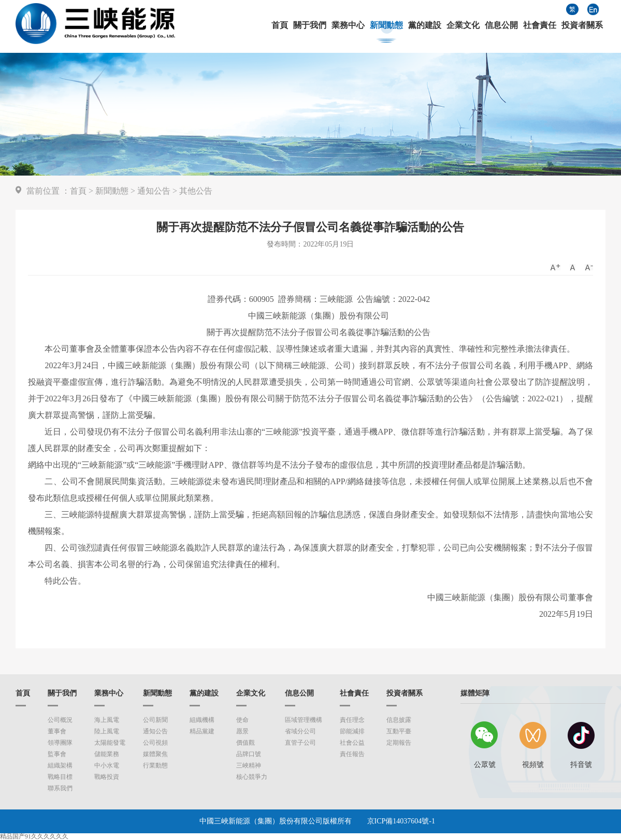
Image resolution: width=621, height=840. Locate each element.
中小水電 (107, 765)
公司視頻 (155, 743)
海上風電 (107, 720)
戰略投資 (107, 777)
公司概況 (60, 720)
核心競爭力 (252, 777)
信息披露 (399, 720)
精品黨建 (202, 731)
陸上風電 (107, 731)
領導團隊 (60, 743)
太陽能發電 (110, 743)
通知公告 (154, 191)
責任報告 (352, 754)
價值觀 (245, 743)
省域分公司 (300, 731)
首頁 (280, 25)
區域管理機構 (304, 720)
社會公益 (352, 743)
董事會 (57, 731)
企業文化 (463, 25)
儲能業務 (107, 754)
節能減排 (352, 731)
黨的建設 (425, 25)
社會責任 (540, 25)
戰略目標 (60, 777)
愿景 (242, 731)
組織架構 (60, 765)
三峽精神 (249, 765)
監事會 (57, 754)
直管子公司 (300, 743)
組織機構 (202, 720)
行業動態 (155, 765)
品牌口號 (249, 754)
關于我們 (310, 25)
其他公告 (196, 191)
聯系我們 (60, 788)
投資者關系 (582, 25)
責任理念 (352, 720)
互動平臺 (399, 731)
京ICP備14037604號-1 (401, 821)
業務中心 (348, 25)
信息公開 (501, 25)
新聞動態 (386, 25)
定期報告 (399, 743)
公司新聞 (155, 720)
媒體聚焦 (155, 754)
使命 (242, 720)
